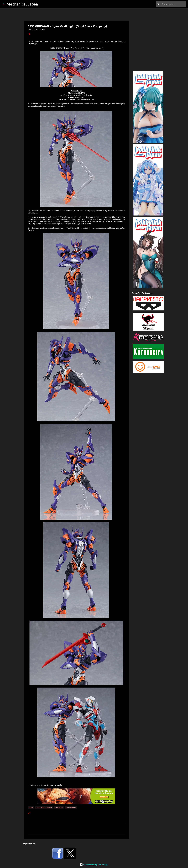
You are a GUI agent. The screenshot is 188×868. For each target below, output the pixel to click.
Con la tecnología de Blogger (94, 865)
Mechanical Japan (22, 4)
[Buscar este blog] (173, 4)
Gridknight (59, 808)
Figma (31, 808)
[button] (29, 34)
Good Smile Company (44, 808)
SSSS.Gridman (71, 808)
